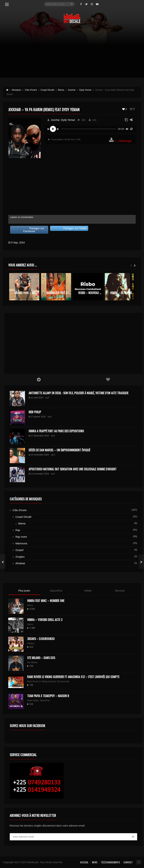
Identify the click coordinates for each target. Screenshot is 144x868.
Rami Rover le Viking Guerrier (41, 681)
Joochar (55, 120)
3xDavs (31, 643)
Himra (30, 605)
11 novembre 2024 (39, 474)
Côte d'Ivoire (20, 510)
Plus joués (24, 591)
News (95, 862)
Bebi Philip (35, 412)
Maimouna (21, 543)
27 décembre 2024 (39, 436)
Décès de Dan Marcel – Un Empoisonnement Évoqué (59, 450)
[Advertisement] (72, 53)
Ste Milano (32, 662)
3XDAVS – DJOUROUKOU (41, 639)
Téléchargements (110, 862)
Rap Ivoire (21, 537)
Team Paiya (33, 701)
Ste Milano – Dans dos (41, 658)
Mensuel (120, 591)
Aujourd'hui (56, 591)
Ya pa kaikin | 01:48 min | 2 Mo (64, 139)
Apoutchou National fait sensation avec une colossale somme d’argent (73, 469)
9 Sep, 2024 (18, 243)
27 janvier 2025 (37, 417)
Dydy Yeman (68, 120)
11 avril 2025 (36, 398)
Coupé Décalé (23, 517)
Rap (18, 530)
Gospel (19, 550)
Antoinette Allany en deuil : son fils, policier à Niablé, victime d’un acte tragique (78, 393)
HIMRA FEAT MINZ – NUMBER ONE (46, 601)
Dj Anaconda (63, 681)
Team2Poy (45, 701)
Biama (22, 523)
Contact (128, 862)
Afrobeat (20, 563)
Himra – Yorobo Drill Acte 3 (45, 620)
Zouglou (20, 557)
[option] (24, 287)
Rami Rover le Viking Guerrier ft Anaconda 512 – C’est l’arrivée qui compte (73, 677)
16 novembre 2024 (39, 455)
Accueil (84, 862)
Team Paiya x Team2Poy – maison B (48, 696)
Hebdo (88, 591)
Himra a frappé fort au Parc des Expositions (56, 431)
